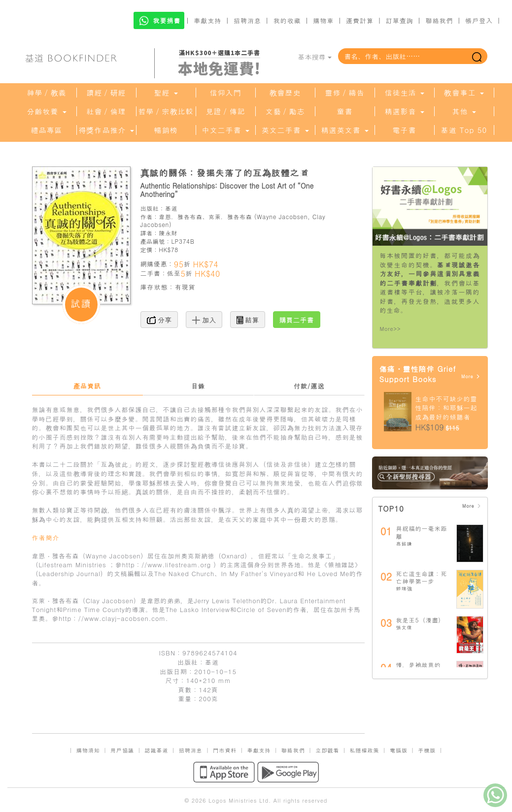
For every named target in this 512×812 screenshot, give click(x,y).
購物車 (323, 20)
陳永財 (168, 233)
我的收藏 (287, 20)
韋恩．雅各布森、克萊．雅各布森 (205, 216)
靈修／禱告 (345, 93)
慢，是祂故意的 (419, 665)
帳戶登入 (479, 20)
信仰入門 (226, 93)
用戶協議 (122, 750)
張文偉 (404, 627)
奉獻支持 (207, 20)
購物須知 (88, 750)
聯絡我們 (439, 20)
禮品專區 (47, 130)
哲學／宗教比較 (166, 111)
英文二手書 (285, 130)
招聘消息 (247, 20)
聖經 (166, 93)
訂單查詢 (400, 20)
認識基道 (156, 750)
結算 (248, 320)
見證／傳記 (226, 111)
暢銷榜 (166, 130)
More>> (391, 329)
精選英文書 (344, 130)
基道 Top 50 (464, 130)
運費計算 (360, 20)
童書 (345, 111)
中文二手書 (225, 130)
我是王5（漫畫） (421, 620)
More (471, 376)
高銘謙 (404, 544)
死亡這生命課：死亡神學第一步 (422, 577)
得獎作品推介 (106, 130)
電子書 (405, 130)
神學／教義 (47, 93)
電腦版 (399, 750)
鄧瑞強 (404, 588)
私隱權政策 (365, 750)
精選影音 (404, 111)
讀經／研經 (106, 93)
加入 (204, 320)
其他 (464, 111)
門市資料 (225, 750)
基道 (171, 208)
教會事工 (464, 93)
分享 (159, 320)
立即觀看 (327, 750)
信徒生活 (404, 93)
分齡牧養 (46, 111)
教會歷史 (285, 93)
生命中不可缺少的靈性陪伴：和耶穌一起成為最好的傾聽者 (446, 408)
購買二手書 (297, 320)
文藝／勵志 (285, 111)
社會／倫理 (106, 111)
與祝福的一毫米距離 (422, 532)
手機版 (427, 750)
